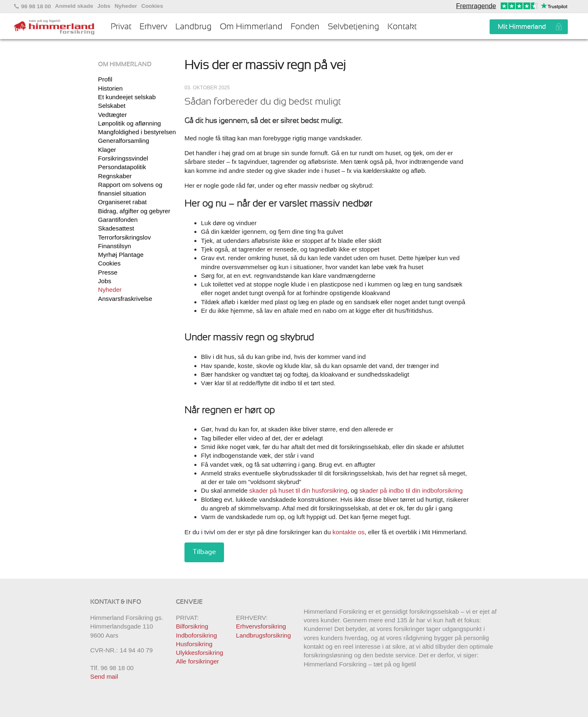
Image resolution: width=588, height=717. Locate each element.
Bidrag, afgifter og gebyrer (134, 211)
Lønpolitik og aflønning (129, 123)
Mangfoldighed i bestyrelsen (137, 132)
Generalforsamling (124, 141)
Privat (121, 27)
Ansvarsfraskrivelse (125, 299)
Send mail (104, 676)
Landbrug (194, 27)
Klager (107, 150)
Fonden (305, 27)
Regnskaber (115, 176)
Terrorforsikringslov (124, 237)
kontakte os (349, 532)
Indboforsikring (196, 635)
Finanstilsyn (114, 246)
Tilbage (204, 552)
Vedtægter (112, 115)
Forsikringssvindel (123, 158)
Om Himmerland (251, 27)
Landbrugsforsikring (263, 635)
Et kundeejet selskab (127, 97)
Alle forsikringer (197, 661)
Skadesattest (116, 228)
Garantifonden (118, 220)
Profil (105, 79)
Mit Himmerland (522, 27)
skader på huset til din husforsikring (298, 490)
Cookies (152, 6)
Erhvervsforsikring (261, 626)
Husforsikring (194, 644)
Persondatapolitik (122, 167)
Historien (110, 88)
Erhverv (153, 27)
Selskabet (112, 106)
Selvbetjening (353, 27)
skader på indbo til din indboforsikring (411, 490)
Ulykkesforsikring (199, 653)
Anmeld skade (74, 6)
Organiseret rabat (122, 202)
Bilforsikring (192, 626)
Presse (108, 272)
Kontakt (402, 27)
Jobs (104, 6)
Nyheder (126, 6)
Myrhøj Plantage (121, 255)
